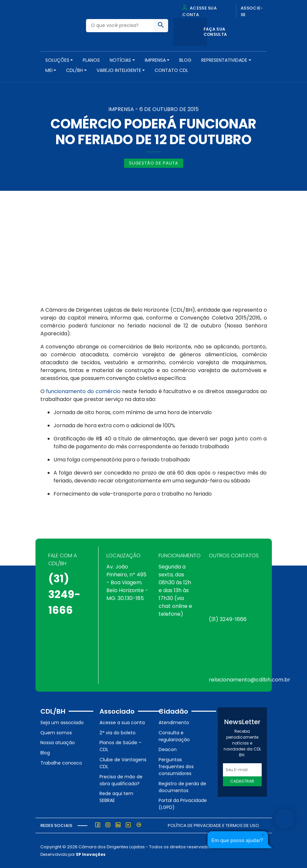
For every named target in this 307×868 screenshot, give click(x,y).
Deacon (168, 749)
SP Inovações (91, 854)
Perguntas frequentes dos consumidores (176, 767)
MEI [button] (49, 70)
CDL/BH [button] (74, 70)
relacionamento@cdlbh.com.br (250, 680)
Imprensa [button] (155, 60)
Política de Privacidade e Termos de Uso (213, 825)
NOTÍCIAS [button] (120, 60)
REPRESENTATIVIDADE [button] (224, 60)
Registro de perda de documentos (182, 787)
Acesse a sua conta (122, 723)
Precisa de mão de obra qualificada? (121, 780)
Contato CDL (171, 70)
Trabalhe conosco (61, 763)
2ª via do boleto (118, 733)
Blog (185, 60)
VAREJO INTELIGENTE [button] (119, 70)
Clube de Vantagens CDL (123, 763)
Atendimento (174, 723)
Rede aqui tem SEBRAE (116, 797)
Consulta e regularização (174, 736)
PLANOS (91, 60)
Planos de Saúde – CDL (121, 746)
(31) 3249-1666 (64, 594)
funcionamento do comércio (83, 391)
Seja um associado (62, 723)
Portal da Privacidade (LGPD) (183, 804)
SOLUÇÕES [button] (57, 60)
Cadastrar (242, 781)
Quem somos (56, 733)
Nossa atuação (58, 743)
